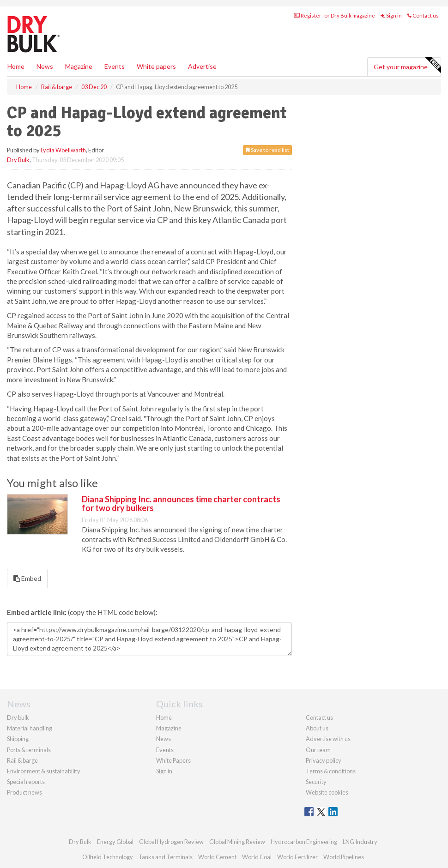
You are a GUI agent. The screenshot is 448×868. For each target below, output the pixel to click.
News (163, 739)
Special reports (26, 782)
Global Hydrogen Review (171, 842)
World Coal (257, 857)
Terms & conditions (331, 771)
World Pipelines (344, 857)
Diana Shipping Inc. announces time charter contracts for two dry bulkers (181, 504)
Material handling (30, 728)
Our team (318, 750)
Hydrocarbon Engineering (304, 842)
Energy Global (115, 842)
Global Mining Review (237, 842)
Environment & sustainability (44, 771)
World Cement (217, 857)
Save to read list (267, 150)
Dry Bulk (18, 160)
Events (115, 66)
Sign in (391, 15)
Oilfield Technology (108, 857)
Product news (24, 792)
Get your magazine (407, 66)
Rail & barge (22, 760)
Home (16, 66)
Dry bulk (18, 717)
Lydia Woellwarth (63, 150)
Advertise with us (328, 739)
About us (317, 728)
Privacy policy (324, 760)
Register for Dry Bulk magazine (334, 15)
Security (316, 782)
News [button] (45, 66)
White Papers (173, 760)
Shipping (18, 739)
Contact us (423, 15)
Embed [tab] (27, 578)
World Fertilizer (297, 857)
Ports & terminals (29, 750)
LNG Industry (360, 842)
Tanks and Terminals (166, 857)
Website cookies (327, 792)
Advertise (202, 66)
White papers (156, 66)
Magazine (79, 66)
